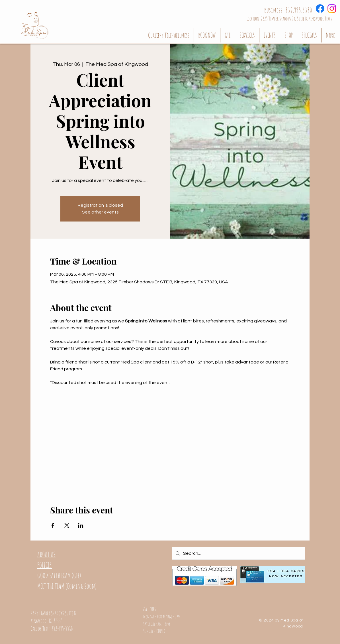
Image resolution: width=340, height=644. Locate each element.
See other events (100, 212)
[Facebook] (320, 9)
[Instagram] (332, 9)
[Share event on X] (67, 525)
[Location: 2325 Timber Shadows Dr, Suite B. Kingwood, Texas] (289, 18)
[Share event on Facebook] (53, 525)
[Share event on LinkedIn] (81, 525)
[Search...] (238, 553)
